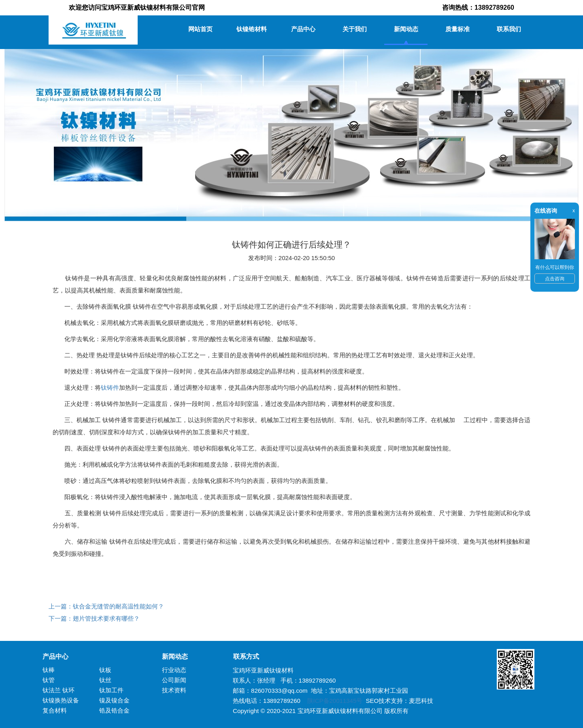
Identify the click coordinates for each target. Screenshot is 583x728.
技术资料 (174, 690)
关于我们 (355, 29)
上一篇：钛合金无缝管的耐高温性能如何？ (106, 606)
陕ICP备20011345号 (335, 701)
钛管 (49, 680)
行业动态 (174, 670)
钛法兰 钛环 (59, 690)
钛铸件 (110, 387)
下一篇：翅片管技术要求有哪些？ (94, 618)
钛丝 (105, 680)
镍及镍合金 (114, 700)
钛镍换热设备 (61, 700)
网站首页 (200, 29)
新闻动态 (406, 29)
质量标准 (457, 29)
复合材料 (55, 710)
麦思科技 (421, 701)
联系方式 (243, 656)
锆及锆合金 (114, 710)
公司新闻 (174, 680)
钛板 (105, 670)
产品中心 (303, 29)
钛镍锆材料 (252, 29)
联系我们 (509, 29)
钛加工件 (111, 690)
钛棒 (49, 670)
